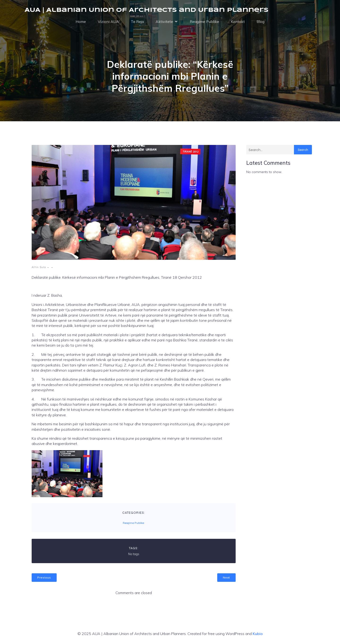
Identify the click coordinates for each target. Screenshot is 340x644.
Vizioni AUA (108, 22)
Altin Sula (39, 268)
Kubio (258, 634)
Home (81, 22)
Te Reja (137, 22)
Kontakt (238, 22)
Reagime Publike (204, 22)
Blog (261, 22)
